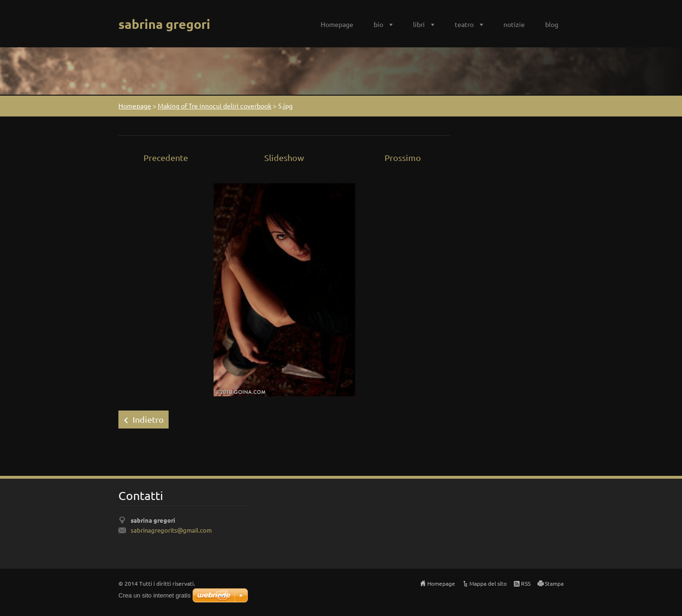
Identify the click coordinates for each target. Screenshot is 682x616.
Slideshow (284, 157)
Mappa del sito (488, 583)
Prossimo (403, 157)
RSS (526, 583)
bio (378, 24)
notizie (514, 24)
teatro (464, 24)
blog (552, 24)
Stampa (554, 583)
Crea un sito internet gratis (154, 595)
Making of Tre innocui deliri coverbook (215, 106)
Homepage (337, 24)
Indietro (148, 419)
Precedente (166, 157)
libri (419, 24)
